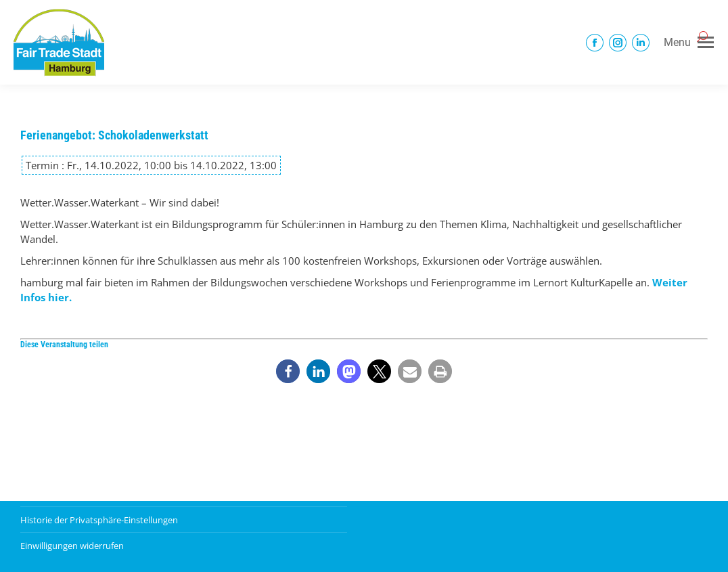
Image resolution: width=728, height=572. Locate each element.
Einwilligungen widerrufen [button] (72, 546)
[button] (288, 371)
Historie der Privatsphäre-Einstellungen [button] (99, 520)
